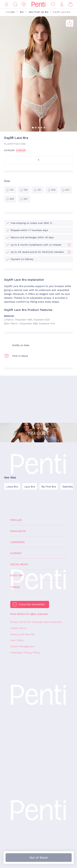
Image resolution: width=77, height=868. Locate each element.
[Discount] (24, 4)
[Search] (15, 4)
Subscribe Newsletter (32, 604)
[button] (33, 128)
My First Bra (49, 487)
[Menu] (7, 4)
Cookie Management (22, 646)
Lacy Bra (30, 487)
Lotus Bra (12, 487)
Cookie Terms (18, 628)
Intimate (10, 12)
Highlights (18, 531)
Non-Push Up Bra (38, 12)
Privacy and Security (22, 634)
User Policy (17, 640)
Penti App (17, 575)
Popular (16, 520)
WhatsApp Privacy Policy (25, 653)
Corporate (18, 542)
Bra (22, 12)
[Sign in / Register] (62, 4)
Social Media (19, 564)
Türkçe (15, 587)
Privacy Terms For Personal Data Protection (36, 622)
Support (16, 553)
